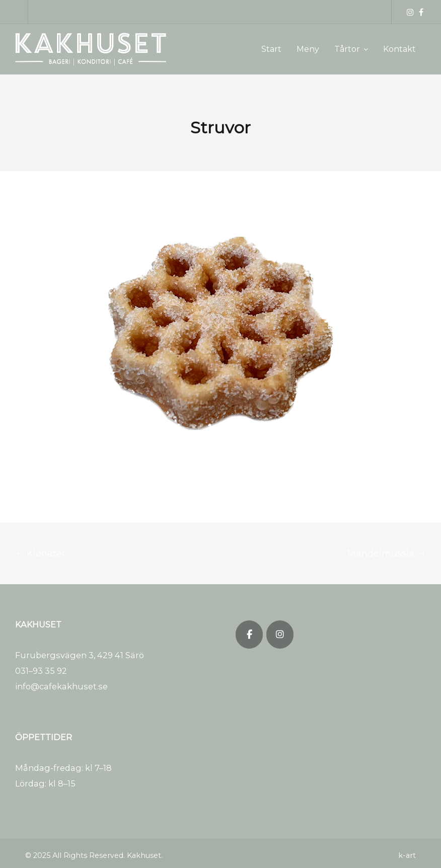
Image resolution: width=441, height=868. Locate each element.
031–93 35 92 (41, 671)
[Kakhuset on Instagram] (280, 635)
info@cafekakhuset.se (61, 686)
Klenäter (40, 554)
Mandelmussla (387, 554)
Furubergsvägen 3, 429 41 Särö (80, 655)
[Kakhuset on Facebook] (249, 635)
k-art (407, 855)
